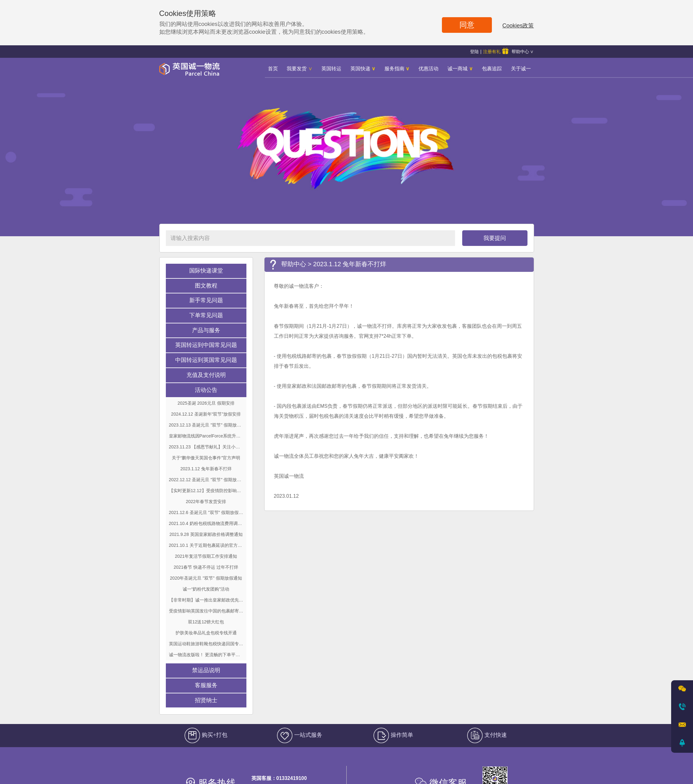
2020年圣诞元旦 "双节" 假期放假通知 (206, 578)
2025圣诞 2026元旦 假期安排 (206, 403)
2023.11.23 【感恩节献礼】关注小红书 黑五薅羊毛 (206, 447)
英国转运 (331, 69)
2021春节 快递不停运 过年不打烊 (206, 567)
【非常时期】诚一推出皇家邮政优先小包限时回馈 (206, 600)
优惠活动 (428, 69)
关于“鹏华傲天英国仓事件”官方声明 (206, 458)
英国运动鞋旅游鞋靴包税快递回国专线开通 (206, 644)
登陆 (474, 52)
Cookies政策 (518, 26)
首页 (273, 69)
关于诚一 (521, 69)
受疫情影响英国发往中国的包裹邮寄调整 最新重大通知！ (206, 611)
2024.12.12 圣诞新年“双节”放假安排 (206, 414)
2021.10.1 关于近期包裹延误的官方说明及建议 (206, 545)
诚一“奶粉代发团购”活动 (206, 589)
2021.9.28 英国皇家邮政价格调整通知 (206, 534)
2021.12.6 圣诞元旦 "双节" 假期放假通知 (206, 512)
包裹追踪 (492, 69)
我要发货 (299, 69)
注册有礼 (496, 51)
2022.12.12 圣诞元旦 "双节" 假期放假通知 (206, 480)
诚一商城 (460, 69)
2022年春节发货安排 (206, 502)
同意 (467, 25)
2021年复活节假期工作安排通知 (206, 556)
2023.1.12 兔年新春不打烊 (206, 469)
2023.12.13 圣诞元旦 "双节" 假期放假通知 (206, 425)
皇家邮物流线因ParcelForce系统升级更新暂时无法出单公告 (206, 436)
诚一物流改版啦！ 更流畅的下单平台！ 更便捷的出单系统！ (206, 655)
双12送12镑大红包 (206, 622)
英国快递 (363, 69)
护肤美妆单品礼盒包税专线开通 (206, 633)
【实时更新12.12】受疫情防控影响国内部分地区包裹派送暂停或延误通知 (206, 491)
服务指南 (397, 69)
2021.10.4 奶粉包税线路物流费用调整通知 (206, 523)
